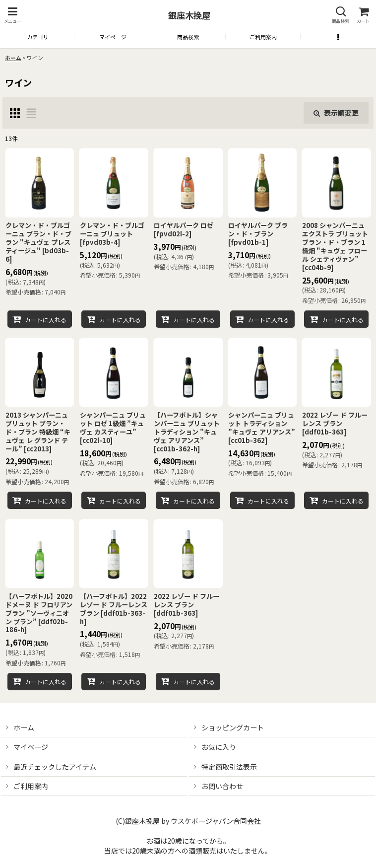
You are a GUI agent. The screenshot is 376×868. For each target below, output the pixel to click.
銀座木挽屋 (189, 15)
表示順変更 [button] (336, 113)
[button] (12, 15)
